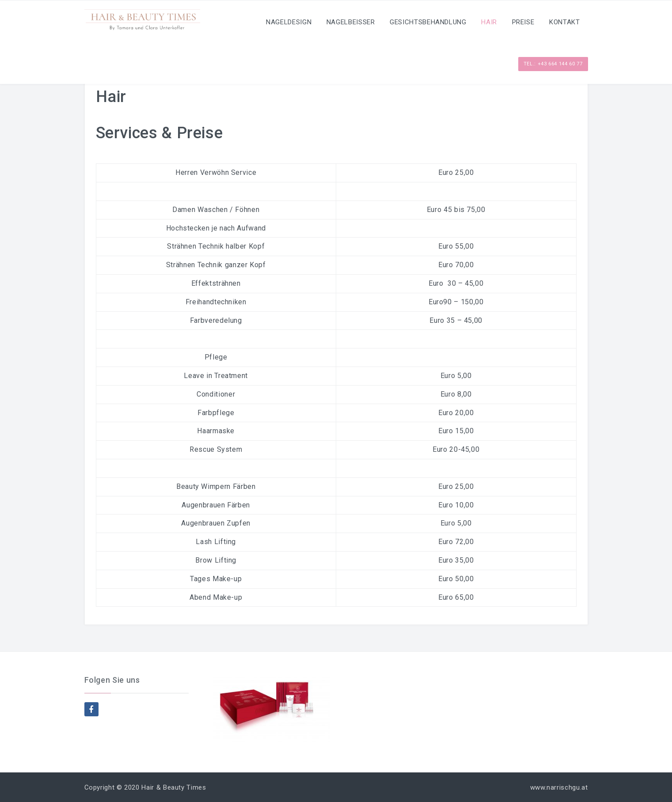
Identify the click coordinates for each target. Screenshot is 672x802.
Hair (489, 22)
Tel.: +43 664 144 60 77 (553, 64)
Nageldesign (289, 22)
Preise (523, 22)
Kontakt (564, 22)
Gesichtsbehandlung (428, 22)
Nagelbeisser (351, 22)
